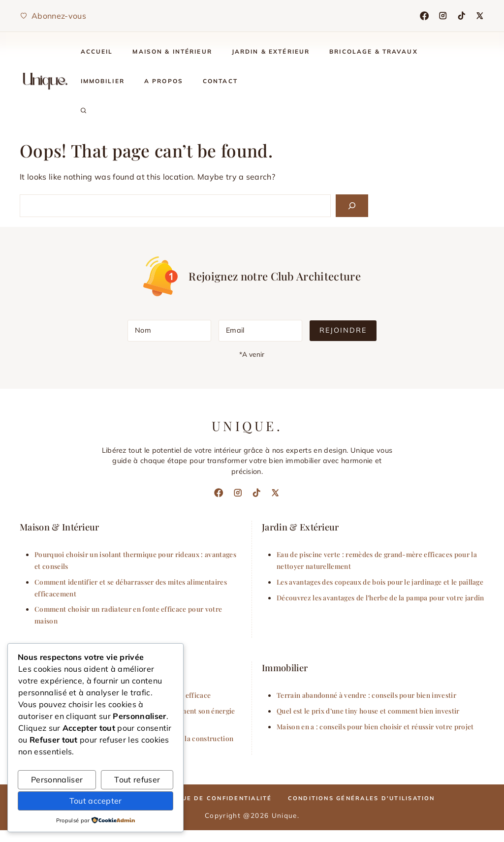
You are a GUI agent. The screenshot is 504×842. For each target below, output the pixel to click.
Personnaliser (57, 780)
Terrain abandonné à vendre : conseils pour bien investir (366, 695)
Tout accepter (96, 801)
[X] (480, 16)
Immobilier (103, 81)
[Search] (352, 206)
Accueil (97, 51)
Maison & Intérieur (172, 51)
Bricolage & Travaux (374, 51)
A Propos (164, 81)
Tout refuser (137, 780)
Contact (220, 81)
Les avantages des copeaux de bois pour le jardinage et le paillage (380, 582)
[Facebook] (424, 16)
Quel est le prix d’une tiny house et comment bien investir (368, 711)
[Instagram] (443, 16)
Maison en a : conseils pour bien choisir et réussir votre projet (375, 726)
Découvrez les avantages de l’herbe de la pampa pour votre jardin (380, 597)
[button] (84, 111)
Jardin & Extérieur (271, 51)
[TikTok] (462, 16)
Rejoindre (343, 330)
